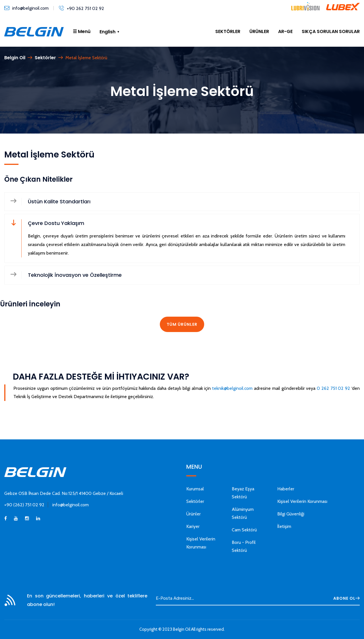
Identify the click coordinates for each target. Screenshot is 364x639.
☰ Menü (82, 31)
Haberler (286, 489)
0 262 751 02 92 (333, 388)
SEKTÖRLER (228, 31)
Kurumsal (195, 489)
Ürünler (194, 514)
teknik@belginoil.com (232, 388)
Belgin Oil (15, 58)
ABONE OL (347, 598)
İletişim (284, 526)
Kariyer (193, 526)
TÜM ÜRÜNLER (182, 324)
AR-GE (285, 31)
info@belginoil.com (30, 8)
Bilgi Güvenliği (291, 514)
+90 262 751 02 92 (85, 8)
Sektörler (45, 58)
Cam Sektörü (244, 530)
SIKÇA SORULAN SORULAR (331, 31)
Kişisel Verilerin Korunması (302, 501)
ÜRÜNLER (259, 31)
